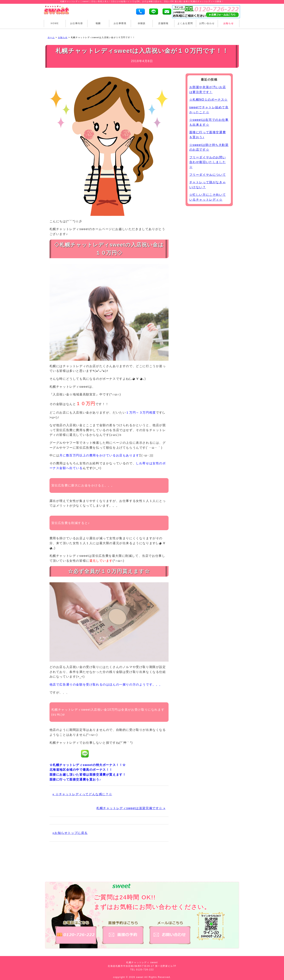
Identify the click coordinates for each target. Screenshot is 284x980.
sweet (140, 977)
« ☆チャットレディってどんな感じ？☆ (82, 794)
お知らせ (228, 23)
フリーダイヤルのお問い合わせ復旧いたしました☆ (208, 162)
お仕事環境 (120, 23)
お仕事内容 (77, 23)
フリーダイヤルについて (208, 175)
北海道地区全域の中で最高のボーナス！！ (81, 770)
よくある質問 (185, 23)
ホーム (51, 37)
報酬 (98, 23)
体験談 (142, 23)
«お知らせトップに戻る (70, 833)
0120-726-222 (145, 970)
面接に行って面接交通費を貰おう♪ (75, 779)
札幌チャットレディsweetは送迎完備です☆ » (131, 808)
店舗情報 (163, 23)
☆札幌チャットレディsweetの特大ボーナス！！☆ (88, 765)
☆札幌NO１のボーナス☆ (209, 100)
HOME (55, 23)
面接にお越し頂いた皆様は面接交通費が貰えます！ (88, 775)
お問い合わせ (207, 23)
